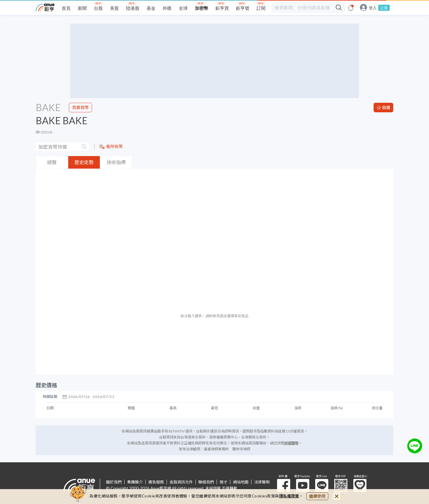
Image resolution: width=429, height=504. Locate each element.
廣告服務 (156, 482)
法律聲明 (262, 482)
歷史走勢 (84, 162)
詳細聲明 (291, 443)
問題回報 (46, 132)
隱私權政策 (289, 496)
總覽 (52, 162)
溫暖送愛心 (360, 486)
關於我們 (114, 482)
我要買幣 (80, 107)
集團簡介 (135, 482)
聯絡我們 (206, 482)
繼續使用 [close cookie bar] (317, 496)
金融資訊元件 (181, 482)
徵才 (223, 482)
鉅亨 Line (322, 486)
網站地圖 (241, 482)
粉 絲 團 (284, 486)
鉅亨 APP (341, 486)
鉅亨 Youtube (303, 486)
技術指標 (116, 162)
